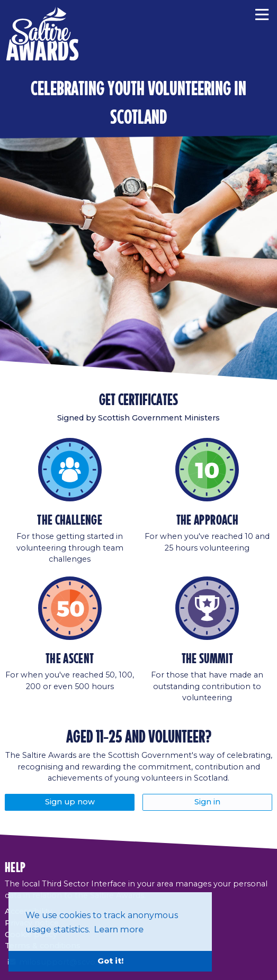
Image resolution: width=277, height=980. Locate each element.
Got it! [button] (110, 961)
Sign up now (70, 802)
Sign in (207, 802)
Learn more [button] (119, 929)
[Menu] (262, 13)
